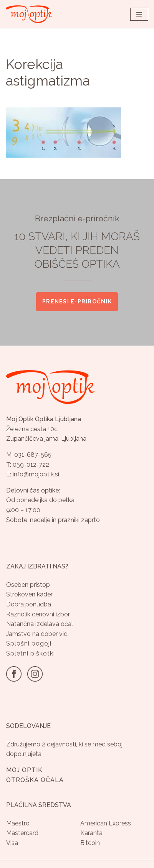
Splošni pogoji (29, 643)
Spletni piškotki (31, 653)
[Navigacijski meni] (139, 14)
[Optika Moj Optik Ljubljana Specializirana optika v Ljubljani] (29, 14)
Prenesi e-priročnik (77, 301)
